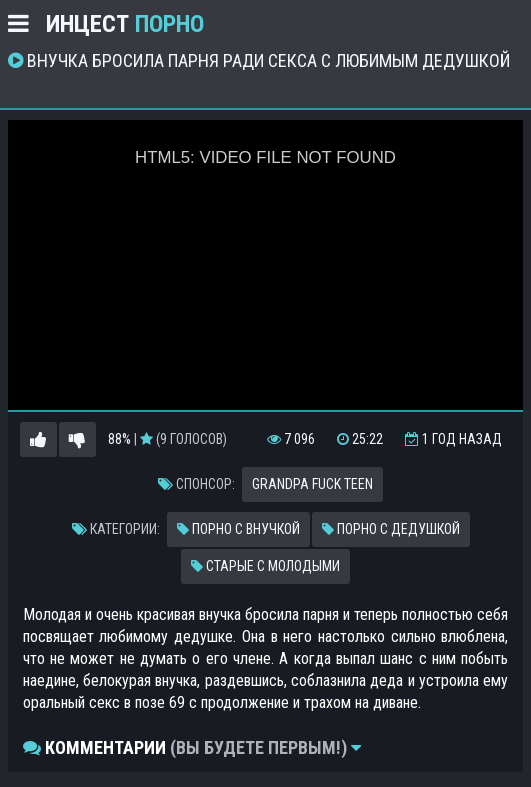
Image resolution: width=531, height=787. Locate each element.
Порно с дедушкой (391, 529)
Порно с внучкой (238, 529)
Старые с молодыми (265, 566)
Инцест (125, 24)
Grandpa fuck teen (312, 484)
